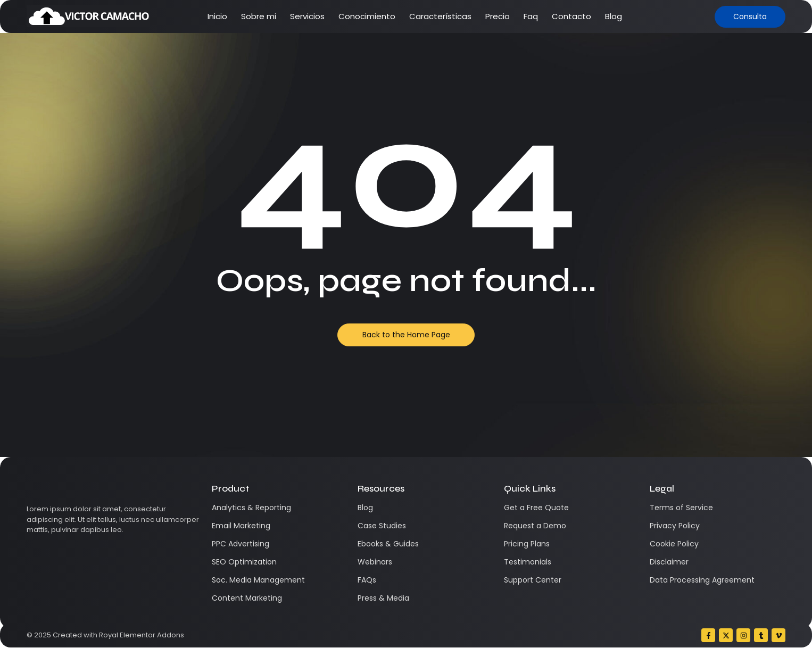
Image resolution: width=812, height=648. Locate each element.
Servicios (307, 16)
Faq (531, 16)
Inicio (217, 16)
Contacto (571, 16)
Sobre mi (259, 16)
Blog (614, 16)
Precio (498, 16)
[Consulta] (750, 17)
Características (440, 16)
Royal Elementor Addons (142, 635)
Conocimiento (367, 16)
